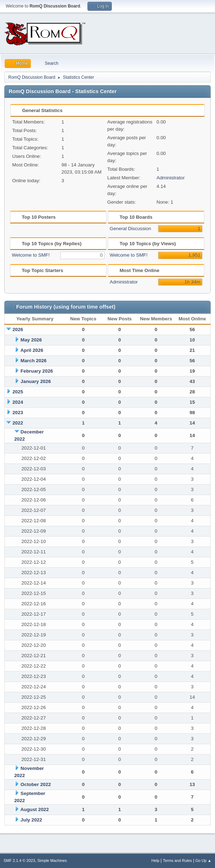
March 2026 (34, 361)
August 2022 (35, 809)
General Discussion (130, 229)
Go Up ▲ (203, 860)
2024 (18, 402)
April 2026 (32, 350)
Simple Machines (52, 860)
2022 (18, 423)
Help (156, 860)
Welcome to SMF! (31, 255)
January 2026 (35, 381)
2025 (18, 392)
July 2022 (31, 820)
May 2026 (31, 340)
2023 (18, 413)
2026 (18, 329)
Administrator (171, 178)
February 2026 (37, 371)
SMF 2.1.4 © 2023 (19, 860)
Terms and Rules (178, 860)
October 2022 (35, 784)
